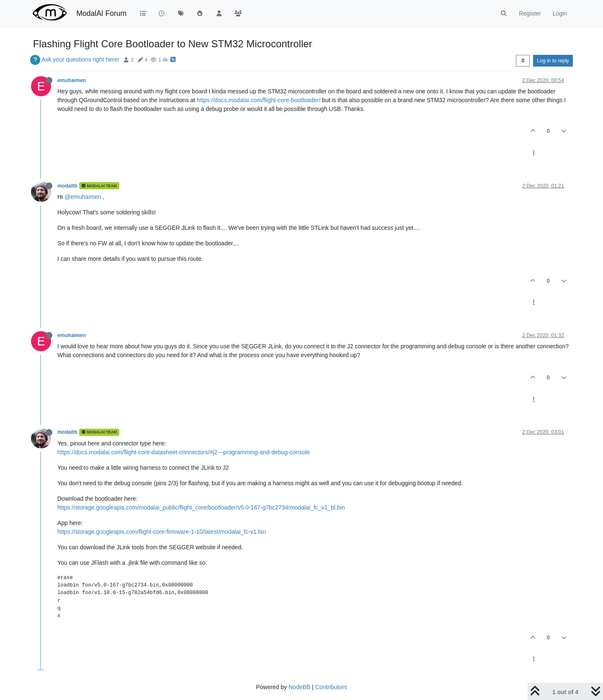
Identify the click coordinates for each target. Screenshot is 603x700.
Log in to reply (553, 61)
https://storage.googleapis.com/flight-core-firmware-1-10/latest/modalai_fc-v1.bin (162, 532)
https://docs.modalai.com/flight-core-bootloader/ (259, 100)
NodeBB (299, 687)
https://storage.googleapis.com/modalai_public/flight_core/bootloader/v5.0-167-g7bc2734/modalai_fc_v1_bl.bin (201, 507)
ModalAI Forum (101, 13)
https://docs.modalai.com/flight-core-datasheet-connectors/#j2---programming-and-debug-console (184, 452)
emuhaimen (72, 80)
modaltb (67, 186)
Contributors (331, 687)
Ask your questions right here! (80, 59)
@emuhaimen (83, 197)
